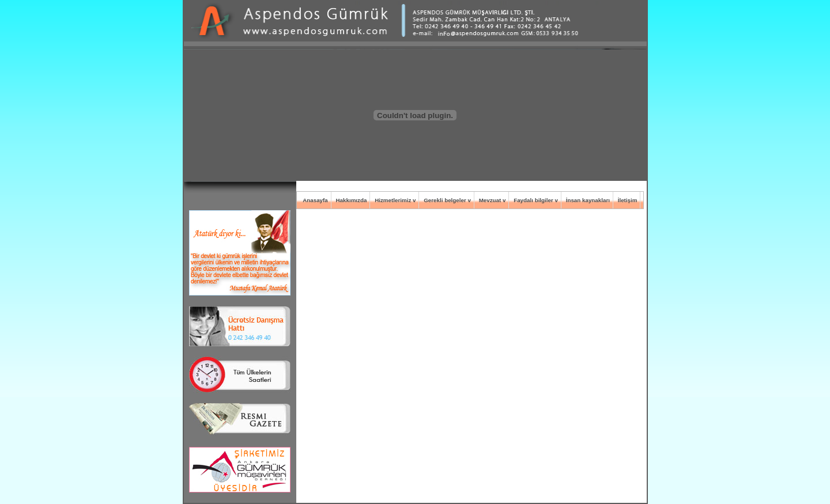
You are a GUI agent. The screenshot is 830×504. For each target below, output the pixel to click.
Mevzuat (490, 200)
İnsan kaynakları (588, 200)
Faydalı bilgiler (533, 200)
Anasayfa (315, 200)
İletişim (628, 200)
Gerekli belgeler (445, 200)
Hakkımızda (351, 200)
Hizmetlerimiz (393, 200)
